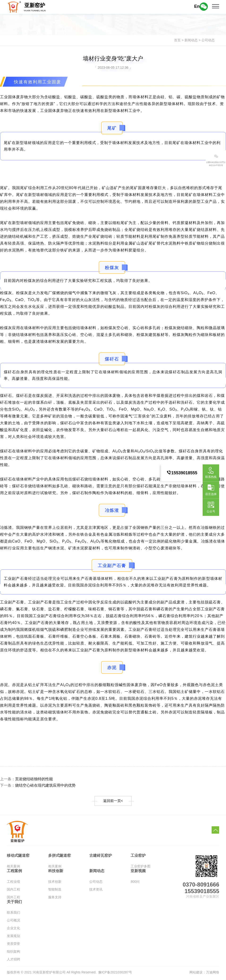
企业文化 (13, 930)
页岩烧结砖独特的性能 (38, 779)
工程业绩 (13, 883)
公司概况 (13, 922)
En (197, 6)
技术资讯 (96, 891)
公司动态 (208, 40)
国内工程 (13, 891)
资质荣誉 (13, 946)
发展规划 (13, 938)
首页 (177, 40)
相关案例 (13, 868)
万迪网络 (213, 974)
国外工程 (13, 899)
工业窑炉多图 (141, 868)
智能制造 (55, 891)
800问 (135, 883)
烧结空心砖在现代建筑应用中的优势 (51, 786)
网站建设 (196, 974)
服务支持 (55, 899)
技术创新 (55, 883)
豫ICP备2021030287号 (115, 974)
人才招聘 (13, 961)
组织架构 (13, 953)
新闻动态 (191, 40)
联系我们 (13, 914)
